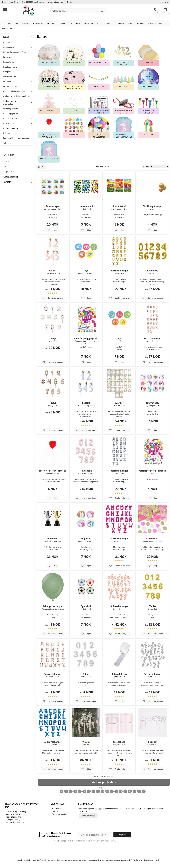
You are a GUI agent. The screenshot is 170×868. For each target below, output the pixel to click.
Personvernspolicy (59, 814)
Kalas (16, 23)
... (139, 791)
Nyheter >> (70, 2)
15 (125, 791)
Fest (161, 23)
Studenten (51, 23)
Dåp (98, 23)
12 (112, 791)
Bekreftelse (152, 23)
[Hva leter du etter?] (77, 11)
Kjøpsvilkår (56, 809)
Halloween (140, 23)
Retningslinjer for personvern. (103, 841)
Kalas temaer (62, 23)
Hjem (4, 28)
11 (107, 791)
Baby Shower (75, 23)
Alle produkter (38, 23)
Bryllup (8, 23)
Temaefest (26, 23)
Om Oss (55, 811)
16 (130, 791)
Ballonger (120, 23)
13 (116, 791)
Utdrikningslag (108, 23)
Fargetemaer (88, 23)
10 (103, 791)
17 (135, 791)
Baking (130, 23)
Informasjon (164, 2)
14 (121, 791)
